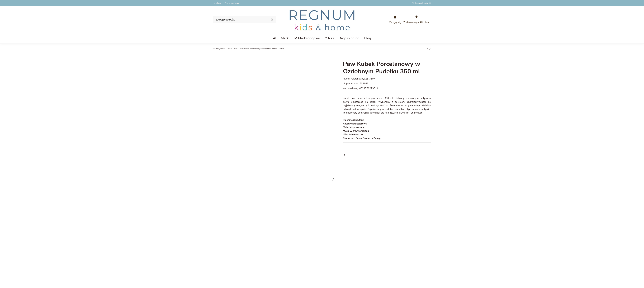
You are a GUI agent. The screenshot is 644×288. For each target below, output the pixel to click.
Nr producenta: (351, 84)
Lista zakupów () (421, 3)
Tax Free (218, 3)
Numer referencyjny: (354, 79)
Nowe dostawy (232, 3)
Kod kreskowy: (351, 88)
